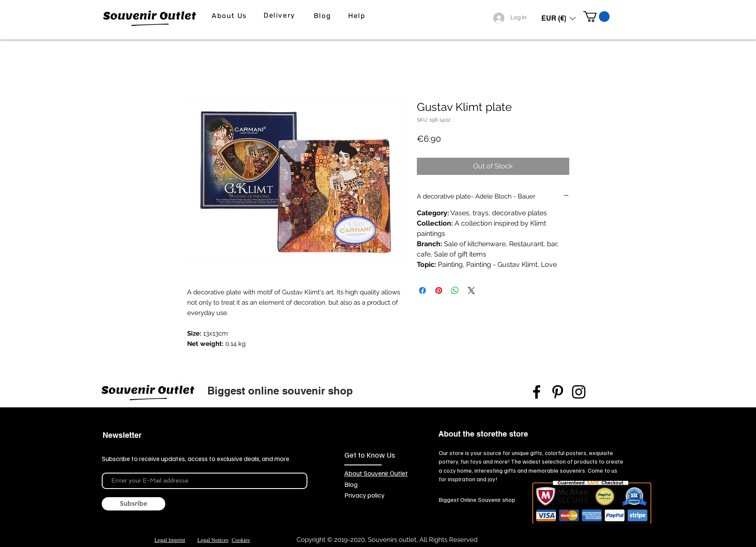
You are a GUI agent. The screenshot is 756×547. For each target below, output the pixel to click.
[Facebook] (537, 392)
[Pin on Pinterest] (439, 290)
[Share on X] (471, 290)
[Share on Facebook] (422, 290)
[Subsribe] (134, 504)
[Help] (358, 16)
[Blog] (323, 16)
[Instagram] (579, 392)
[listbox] (559, 18)
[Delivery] (281, 15)
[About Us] (230, 16)
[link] (597, 17)
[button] (559, 18)
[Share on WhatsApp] (455, 290)
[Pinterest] (558, 392)
